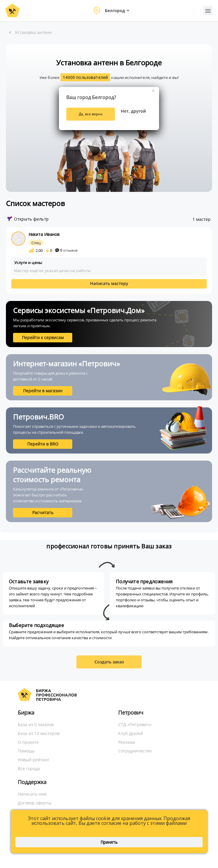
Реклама (127, 742)
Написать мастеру (109, 283)
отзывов (66, 250)
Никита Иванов (44, 234)
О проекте (28, 742)
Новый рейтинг (34, 760)
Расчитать (43, 512)
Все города (29, 769)
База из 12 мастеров (39, 733)
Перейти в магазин (43, 391)
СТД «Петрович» (135, 724)
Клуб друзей (131, 733)
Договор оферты (35, 803)
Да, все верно (91, 114)
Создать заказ (109, 662)
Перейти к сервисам (43, 337)
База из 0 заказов (36, 724)
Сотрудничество (135, 751)
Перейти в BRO (43, 444)
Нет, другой (133, 111)
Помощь (26, 751)
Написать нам (32, 794)
